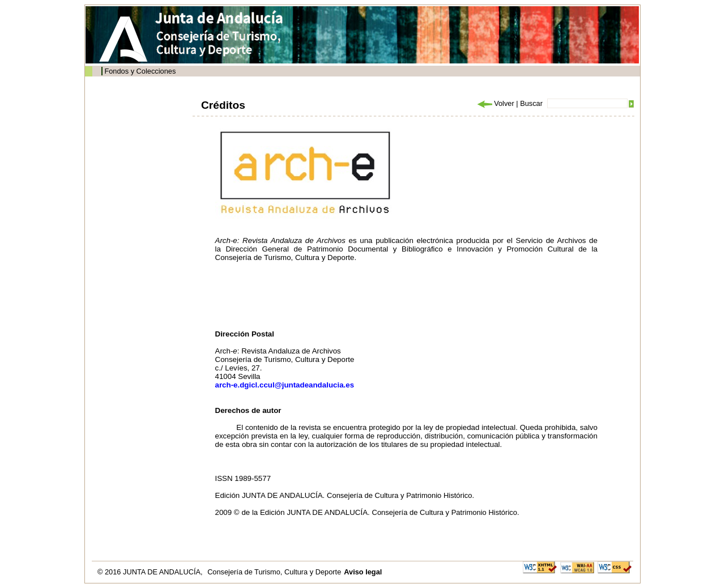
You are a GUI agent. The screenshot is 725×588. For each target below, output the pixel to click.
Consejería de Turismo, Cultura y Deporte (274, 572)
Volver (495, 103)
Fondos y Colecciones (140, 71)
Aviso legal (363, 572)
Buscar (531, 103)
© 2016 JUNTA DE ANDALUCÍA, (151, 572)
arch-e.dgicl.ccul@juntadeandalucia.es (285, 385)
